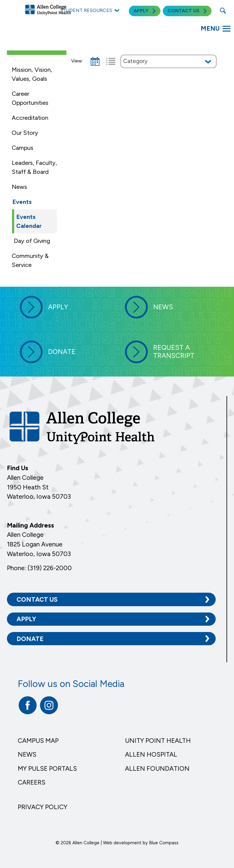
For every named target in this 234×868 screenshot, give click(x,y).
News (19, 187)
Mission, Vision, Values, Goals (32, 74)
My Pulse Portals (47, 768)
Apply (26, 619)
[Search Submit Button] (223, 11)
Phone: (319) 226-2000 (39, 568)
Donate (30, 639)
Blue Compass (164, 843)
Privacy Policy (43, 807)
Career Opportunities (30, 98)
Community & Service (30, 260)
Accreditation (30, 118)
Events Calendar (29, 221)
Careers (32, 782)
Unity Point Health (158, 741)
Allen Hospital (151, 754)
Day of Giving (32, 241)
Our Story (25, 133)
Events (22, 202)
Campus (23, 148)
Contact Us (37, 599)
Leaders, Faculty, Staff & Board (34, 167)
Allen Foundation (157, 768)
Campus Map (38, 741)
